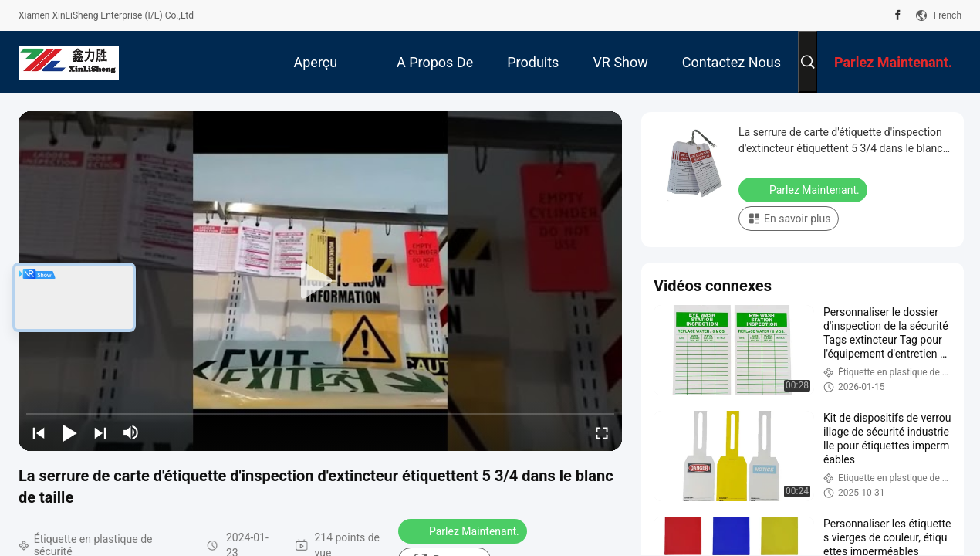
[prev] (39, 432)
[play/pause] (69, 432)
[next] (100, 432)
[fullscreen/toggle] (602, 432)
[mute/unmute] (131, 432)
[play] (320, 281)
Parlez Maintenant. (464, 531)
